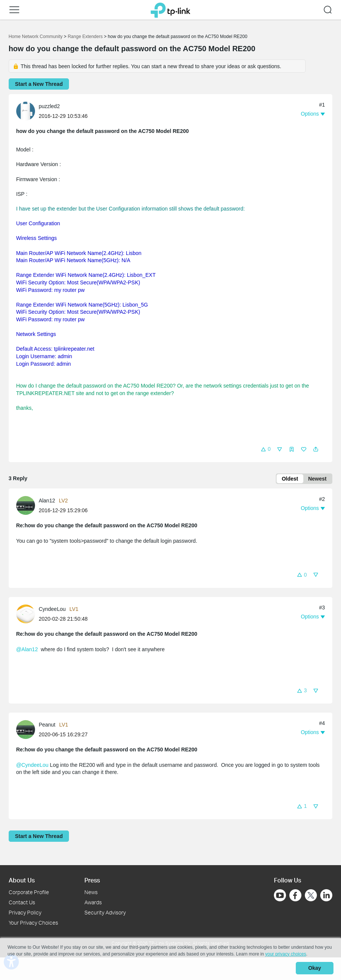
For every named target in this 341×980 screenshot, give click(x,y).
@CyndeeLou (32, 766)
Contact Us (22, 902)
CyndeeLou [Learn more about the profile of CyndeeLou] (52, 610)
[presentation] (26, 111)
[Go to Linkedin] (326, 895)
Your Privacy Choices (33, 923)
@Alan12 (27, 650)
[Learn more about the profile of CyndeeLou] (28, 614)
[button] (14, 10)
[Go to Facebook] (295, 895)
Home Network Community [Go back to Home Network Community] (36, 37)
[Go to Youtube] (280, 895)
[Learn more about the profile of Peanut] (28, 730)
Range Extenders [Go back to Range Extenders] (85, 37)
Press (92, 880)
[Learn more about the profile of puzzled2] (28, 111)
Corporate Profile (29, 892)
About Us (22, 880)
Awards (93, 902)
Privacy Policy (25, 912)
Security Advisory (105, 912)
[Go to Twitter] (311, 896)
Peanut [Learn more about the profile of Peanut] (47, 725)
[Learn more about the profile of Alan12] (28, 506)
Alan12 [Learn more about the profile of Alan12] (47, 501)
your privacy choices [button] (286, 955)
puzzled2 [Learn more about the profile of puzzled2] (49, 106)
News (91, 892)
